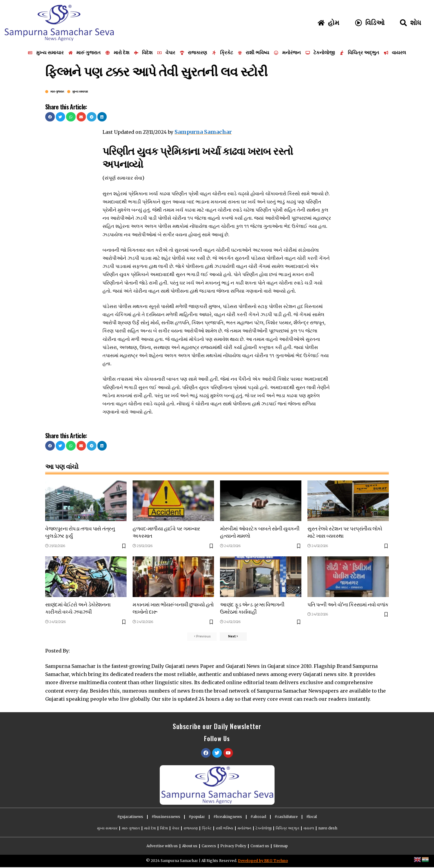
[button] (50, 117)
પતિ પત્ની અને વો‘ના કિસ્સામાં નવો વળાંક (348, 603)
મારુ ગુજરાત (57, 92)
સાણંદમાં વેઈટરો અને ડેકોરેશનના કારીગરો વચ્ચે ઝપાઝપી (78, 607)
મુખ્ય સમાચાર (80, 92)
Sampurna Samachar (201, 131)
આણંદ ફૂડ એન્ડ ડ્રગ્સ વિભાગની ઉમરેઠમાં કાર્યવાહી (252, 607)
